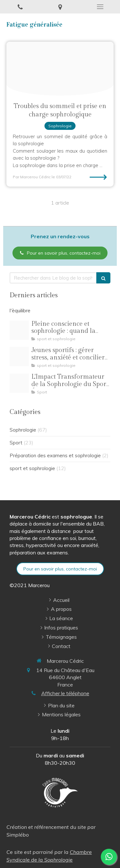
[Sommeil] (60, 69)
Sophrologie (23, 430)
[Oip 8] (19, 383)
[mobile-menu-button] (100, 7)
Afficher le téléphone (65, 693)
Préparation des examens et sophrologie (55, 455)
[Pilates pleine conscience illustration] (19, 330)
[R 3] (19, 357)
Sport (16, 443)
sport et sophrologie (32, 468)
